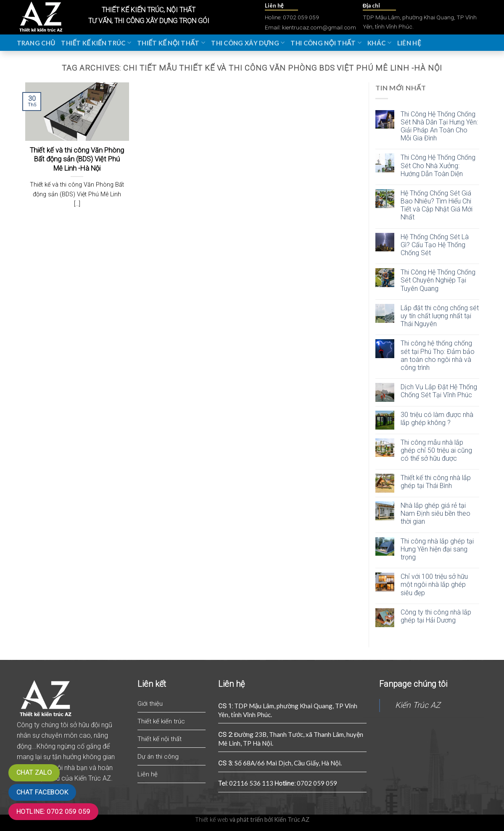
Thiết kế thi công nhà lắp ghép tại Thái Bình (436, 482)
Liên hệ (409, 43)
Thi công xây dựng (248, 43)
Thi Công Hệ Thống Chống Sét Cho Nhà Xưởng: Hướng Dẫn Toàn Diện (438, 165)
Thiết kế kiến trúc (96, 43)
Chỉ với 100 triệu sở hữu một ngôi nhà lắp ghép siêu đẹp (434, 584)
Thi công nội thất (326, 43)
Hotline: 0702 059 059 (53, 812)
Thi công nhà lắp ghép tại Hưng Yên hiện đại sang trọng (437, 549)
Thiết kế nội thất (171, 43)
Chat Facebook (42, 792)
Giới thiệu (150, 704)
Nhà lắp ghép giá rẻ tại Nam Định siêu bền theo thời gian (435, 513)
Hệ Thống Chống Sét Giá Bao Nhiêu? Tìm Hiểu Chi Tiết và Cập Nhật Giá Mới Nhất (437, 205)
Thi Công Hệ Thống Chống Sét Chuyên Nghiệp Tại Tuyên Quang (438, 280)
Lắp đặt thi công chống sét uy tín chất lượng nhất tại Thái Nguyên (440, 316)
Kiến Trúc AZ (418, 705)
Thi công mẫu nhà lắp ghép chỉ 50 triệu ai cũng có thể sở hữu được (436, 450)
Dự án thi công (158, 757)
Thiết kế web (212, 820)
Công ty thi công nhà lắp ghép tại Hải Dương (436, 616)
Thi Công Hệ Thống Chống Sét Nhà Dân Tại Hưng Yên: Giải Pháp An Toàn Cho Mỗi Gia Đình (439, 126)
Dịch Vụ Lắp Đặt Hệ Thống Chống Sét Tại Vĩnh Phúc (439, 391)
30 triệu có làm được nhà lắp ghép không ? (437, 419)
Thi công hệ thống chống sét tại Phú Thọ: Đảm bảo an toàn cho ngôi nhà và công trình (438, 355)
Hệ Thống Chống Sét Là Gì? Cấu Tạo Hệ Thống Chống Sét (435, 245)
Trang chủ (36, 43)
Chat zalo (34, 773)
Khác (379, 43)
